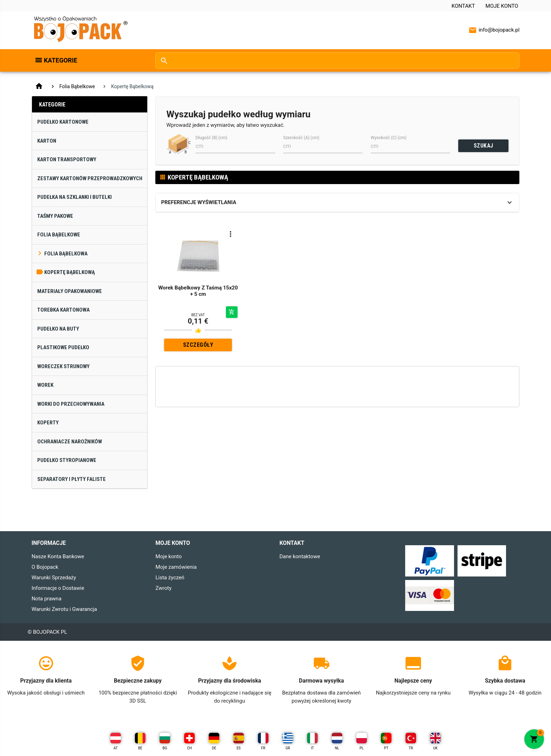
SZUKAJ (484, 146)
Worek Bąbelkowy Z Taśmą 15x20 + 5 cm (198, 291)
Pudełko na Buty (58, 329)
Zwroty (163, 588)
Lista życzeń (170, 578)
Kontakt (463, 6)
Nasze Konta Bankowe (58, 556)
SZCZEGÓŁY (198, 345)
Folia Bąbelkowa (66, 254)
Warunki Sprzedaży (54, 578)
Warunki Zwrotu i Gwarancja (64, 609)
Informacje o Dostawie (58, 588)
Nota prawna (47, 599)
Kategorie (61, 60)
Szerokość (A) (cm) (301, 138)
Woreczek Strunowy (63, 366)
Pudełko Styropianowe (67, 460)
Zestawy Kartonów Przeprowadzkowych (90, 178)
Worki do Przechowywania (71, 404)
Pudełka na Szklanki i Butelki (74, 197)
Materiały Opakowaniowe (70, 291)
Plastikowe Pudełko (63, 347)
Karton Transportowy (67, 159)
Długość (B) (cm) (211, 138)
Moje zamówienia (176, 567)
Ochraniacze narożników (70, 442)
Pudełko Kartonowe (63, 122)
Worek (45, 385)
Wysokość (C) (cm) (389, 138)
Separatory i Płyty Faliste (72, 479)
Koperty (48, 423)
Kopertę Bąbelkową (70, 272)
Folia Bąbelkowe (77, 86)
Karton (47, 141)
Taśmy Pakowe (55, 216)
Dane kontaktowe (300, 556)
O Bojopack (45, 567)
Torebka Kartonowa (63, 310)
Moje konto (502, 6)
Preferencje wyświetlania (199, 202)
